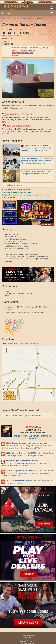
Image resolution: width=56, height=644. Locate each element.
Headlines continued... (13, 185)
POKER (24, 436)
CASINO (17, 436)
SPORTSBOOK (46, 436)
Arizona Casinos (21, 19)
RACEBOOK (33, 438)
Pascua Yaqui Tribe (20, 29)
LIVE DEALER (34, 436)
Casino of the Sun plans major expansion (23, 416)
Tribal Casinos (7, 19)
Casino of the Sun (36, 19)
